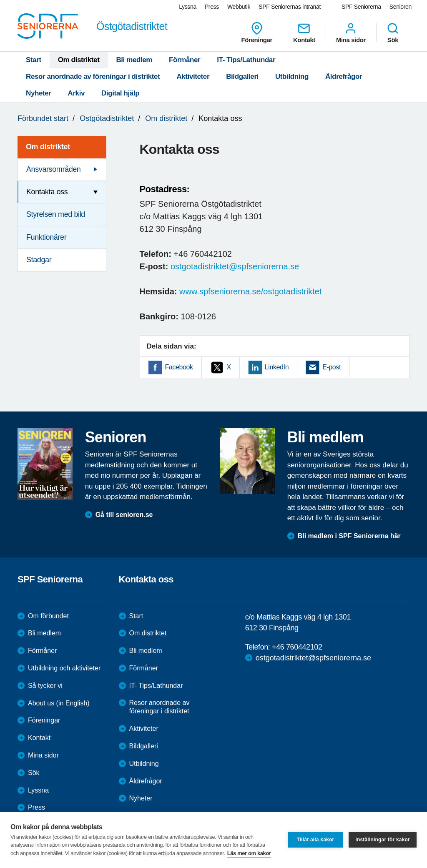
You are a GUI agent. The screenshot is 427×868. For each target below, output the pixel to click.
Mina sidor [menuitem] (351, 33)
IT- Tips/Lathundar (246, 60)
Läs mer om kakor (249, 853)
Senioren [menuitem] (401, 7)
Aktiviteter (193, 77)
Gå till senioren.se (124, 515)
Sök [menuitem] (393, 33)
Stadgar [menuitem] (39, 260)
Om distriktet (79, 60)
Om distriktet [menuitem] (48, 147)
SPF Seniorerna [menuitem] (361, 7)
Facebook (179, 367)
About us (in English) (59, 703)
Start (34, 60)
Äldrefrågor (344, 77)
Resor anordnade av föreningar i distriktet (93, 77)
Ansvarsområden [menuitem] (53, 169)
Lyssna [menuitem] (188, 7)
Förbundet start (43, 118)
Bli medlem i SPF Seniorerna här (349, 536)
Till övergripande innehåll (0, 0)
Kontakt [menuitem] (304, 33)
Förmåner (185, 60)
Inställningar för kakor (383, 840)
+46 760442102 (297, 647)
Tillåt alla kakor (315, 840)
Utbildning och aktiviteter (64, 668)
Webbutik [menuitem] (239, 7)
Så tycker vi (45, 686)
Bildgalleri (242, 77)
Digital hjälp (120, 93)
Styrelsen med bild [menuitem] (56, 214)
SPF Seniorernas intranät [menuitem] (290, 7)
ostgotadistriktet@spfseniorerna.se (235, 266)
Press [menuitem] (212, 7)
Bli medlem (134, 60)
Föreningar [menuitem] (257, 33)
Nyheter (39, 93)
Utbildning (292, 77)
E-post (332, 367)
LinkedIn (277, 367)
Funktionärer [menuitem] (46, 237)
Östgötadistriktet (107, 118)
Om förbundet (48, 616)
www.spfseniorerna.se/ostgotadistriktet (250, 291)
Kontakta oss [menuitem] (47, 192)
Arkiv (77, 93)
